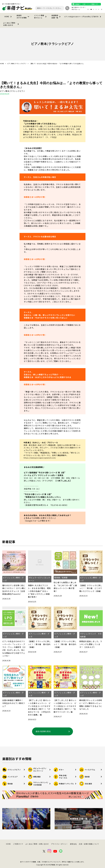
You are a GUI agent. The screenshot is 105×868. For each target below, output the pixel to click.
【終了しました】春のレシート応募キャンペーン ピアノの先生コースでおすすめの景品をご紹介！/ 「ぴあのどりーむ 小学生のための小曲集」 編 (39, 707)
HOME (8, 17)
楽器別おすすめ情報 (23, 17)
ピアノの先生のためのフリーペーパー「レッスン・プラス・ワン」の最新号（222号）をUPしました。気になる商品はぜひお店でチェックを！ (14, 649)
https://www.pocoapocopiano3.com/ (40, 458)
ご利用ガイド (18, 844)
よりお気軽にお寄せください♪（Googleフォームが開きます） (40, 519)
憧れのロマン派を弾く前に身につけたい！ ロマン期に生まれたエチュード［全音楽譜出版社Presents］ (14, 590)
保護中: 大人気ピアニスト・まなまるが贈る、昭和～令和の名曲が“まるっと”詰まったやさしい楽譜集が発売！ (39, 591)
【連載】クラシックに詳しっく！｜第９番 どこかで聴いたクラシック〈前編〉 (91, 588)
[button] (88, 9)
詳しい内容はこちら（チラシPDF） (39, 481)
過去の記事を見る (53, 731)
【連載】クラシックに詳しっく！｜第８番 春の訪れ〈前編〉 (65, 644)
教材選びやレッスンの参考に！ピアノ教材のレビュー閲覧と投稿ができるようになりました (91, 705)
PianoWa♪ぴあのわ (83, 17)
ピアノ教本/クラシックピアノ (17, 64)
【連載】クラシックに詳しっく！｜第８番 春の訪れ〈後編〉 (39, 644)
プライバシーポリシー (59, 844)
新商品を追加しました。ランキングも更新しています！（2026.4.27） (91, 644)
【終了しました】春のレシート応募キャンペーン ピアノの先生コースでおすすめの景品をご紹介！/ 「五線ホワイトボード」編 (65, 706)
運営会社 (73, 844)
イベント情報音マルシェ (41, 17)
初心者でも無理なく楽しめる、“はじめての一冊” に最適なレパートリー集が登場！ (65, 587)
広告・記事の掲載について (89, 844)
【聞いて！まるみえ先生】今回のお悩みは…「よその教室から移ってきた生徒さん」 (51, 85)
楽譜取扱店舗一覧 (56, 17)
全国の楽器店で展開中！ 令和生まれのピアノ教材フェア (14, 703)
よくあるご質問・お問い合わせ (11, 24)
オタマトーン (76, 9)
